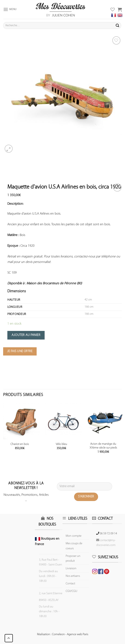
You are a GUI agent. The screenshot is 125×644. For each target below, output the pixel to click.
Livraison (71, 569)
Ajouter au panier (26, 335)
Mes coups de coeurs (74, 546)
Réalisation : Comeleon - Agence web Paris (63, 634)
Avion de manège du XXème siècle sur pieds (103, 446)
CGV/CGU (71, 591)
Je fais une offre (20, 351)
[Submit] (117, 26)
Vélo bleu (61, 444)
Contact (70, 584)
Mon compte (74, 536)
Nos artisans (73, 576)
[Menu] (10, 9)
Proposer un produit (73, 559)
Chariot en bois (20, 444)
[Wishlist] (117, 188)
